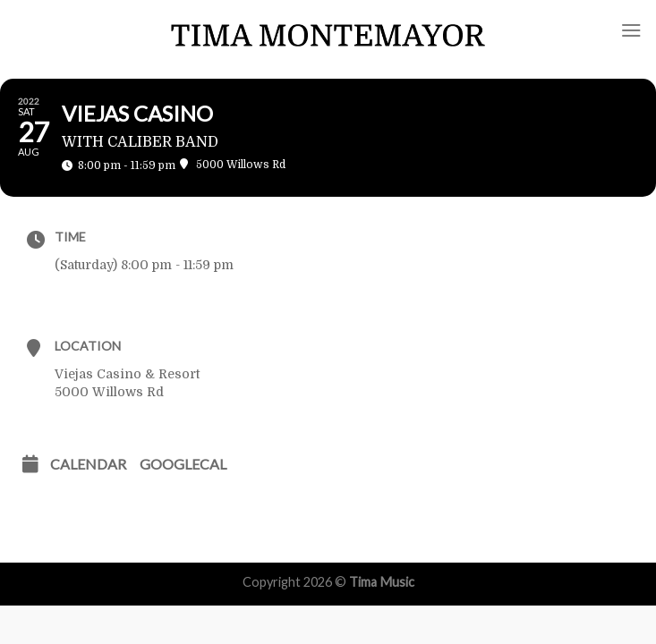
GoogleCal (183, 464)
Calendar (88, 464)
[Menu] (631, 30)
